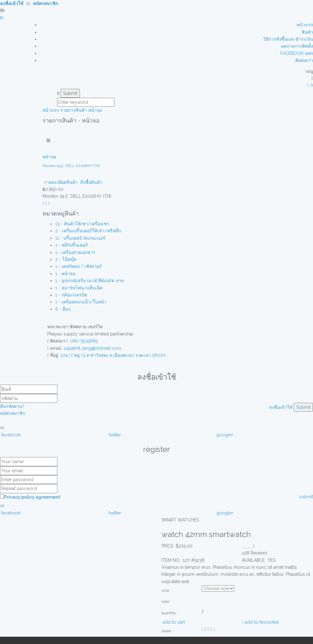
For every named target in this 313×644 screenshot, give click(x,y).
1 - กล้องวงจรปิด (71, 295)
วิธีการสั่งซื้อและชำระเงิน (288, 39)
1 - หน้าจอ (65, 274)
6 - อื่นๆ (63, 309)
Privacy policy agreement (32, 497)
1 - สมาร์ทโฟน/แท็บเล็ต (79, 288)
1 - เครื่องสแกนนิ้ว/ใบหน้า (81, 302)
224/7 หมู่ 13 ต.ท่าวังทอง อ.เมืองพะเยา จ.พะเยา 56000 (113, 355)
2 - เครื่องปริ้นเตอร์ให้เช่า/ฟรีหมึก (88, 231)
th (2, 18)
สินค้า (307, 32)
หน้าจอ (95, 110)
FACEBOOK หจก (297, 53)
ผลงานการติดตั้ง (297, 46)
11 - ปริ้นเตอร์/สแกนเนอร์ (80, 238)
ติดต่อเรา (304, 60)
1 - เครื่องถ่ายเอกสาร (75, 252)
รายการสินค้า (74, 110)
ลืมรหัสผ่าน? (12, 406)
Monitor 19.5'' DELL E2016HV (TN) (71, 166)
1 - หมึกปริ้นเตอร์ (72, 245)
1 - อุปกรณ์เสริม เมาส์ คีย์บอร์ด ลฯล (90, 281)
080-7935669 (84, 341)
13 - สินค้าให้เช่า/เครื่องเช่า (82, 224)
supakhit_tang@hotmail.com (92, 348)
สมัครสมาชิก (13, 413)
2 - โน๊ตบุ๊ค (66, 259)
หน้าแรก (305, 25)
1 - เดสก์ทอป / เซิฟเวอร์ (78, 266)
